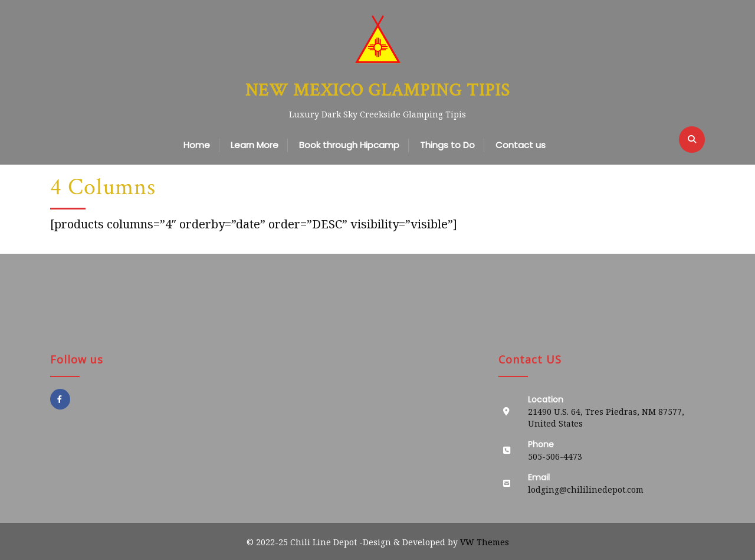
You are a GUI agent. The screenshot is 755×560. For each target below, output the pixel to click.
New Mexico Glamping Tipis (377, 91)
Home (197, 145)
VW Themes (483, 542)
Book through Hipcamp (349, 145)
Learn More (255, 145)
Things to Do (447, 145)
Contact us (521, 145)
